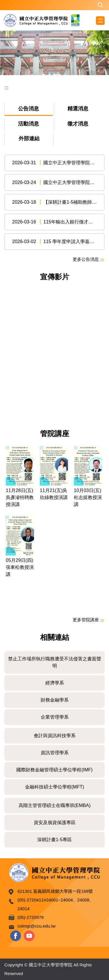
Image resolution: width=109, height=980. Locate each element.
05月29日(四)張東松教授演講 (20, 567)
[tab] (29, 109)
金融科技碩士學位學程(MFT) (55, 787)
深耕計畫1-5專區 (54, 840)
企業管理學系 (55, 717)
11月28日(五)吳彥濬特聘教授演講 (20, 497)
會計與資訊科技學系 (55, 736)
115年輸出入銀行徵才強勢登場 (75, 222)
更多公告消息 (86, 259)
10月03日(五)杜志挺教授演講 (88, 497)
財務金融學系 (55, 700)
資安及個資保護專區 (55, 823)
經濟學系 (55, 683)
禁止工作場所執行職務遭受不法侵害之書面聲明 (55, 662)
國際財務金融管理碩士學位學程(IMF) (54, 770)
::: (6, 88)
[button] (54, 5)
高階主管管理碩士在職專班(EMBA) (55, 805)
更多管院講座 (86, 620)
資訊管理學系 (55, 753)
